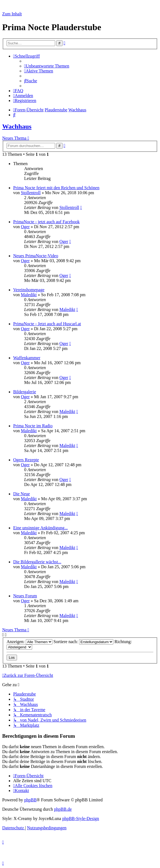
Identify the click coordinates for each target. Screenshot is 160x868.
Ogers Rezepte (26, 460)
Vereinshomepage (29, 290)
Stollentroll (31, 193)
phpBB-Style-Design (81, 818)
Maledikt (29, 295)
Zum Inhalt (12, 14)
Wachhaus (17, 126)
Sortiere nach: (83, 642)
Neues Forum (25, 596)
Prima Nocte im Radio (33, 426)
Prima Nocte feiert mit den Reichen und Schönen (56, 188)
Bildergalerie (25, 392)
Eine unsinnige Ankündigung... (40, 528)
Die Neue (22, 494)
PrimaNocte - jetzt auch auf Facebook (46, 222)
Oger (25, 227)
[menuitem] (47, 66)
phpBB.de (63, 809)
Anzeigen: (30, 642)
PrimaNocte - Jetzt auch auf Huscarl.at (47, 324)
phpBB (30, 800)
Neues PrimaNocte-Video (36, 256)
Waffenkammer (27, 358)
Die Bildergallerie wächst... (37, 562)
